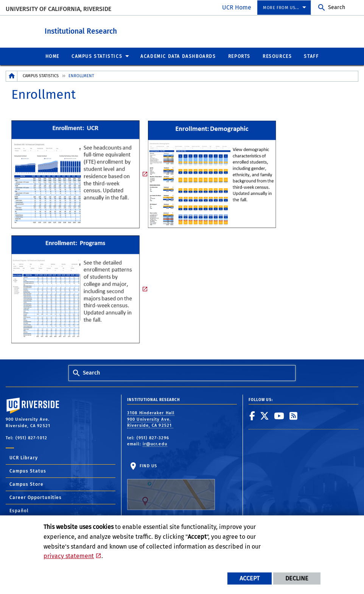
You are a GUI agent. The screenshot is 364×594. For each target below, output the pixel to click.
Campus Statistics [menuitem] (97, 56)
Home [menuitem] (52, 56)
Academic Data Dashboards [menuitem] (178, 56)
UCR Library (24, 457)
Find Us (171, 487)
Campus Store (26, 484)
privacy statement (69, 556)
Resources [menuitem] (277, 56)
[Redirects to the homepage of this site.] (12, 76)
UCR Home (237, 7)
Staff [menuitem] (311, 56)
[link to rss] (294, 415)
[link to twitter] (265, 415)
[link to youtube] (279, 415)
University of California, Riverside (58, 9)
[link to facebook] (252, 415)
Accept (250, 578)
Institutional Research (116, 30)
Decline (297, 578)
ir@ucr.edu (155, 444)
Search (337, 7)
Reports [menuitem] (239, 56)
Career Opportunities (36, 497)
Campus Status (28, 471)
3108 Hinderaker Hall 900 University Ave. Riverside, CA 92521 (151, 419)
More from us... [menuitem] (281, 8)
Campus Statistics (41, 75)
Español (19, 510)
